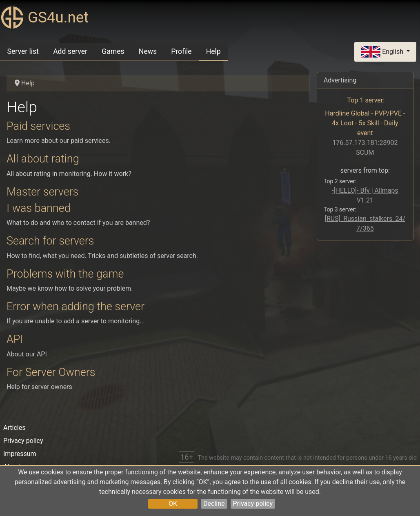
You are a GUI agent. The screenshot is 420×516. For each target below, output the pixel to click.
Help (213, 51)
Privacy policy (253, 504)
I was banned (39, 208)
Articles (14, 428)
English (383, 52)
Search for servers (50, 241)
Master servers (42, 192)
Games (113, 51)
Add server (70, 51)
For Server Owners (51, 372)
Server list (23, 51)
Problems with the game (65, 274)
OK (173, 504)
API (15, 339)
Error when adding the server (76, 307)
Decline (214, 504)
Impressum (20, 454)
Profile (181, 51)
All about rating (43, 159)
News (148, 51)
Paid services (38, 126)
